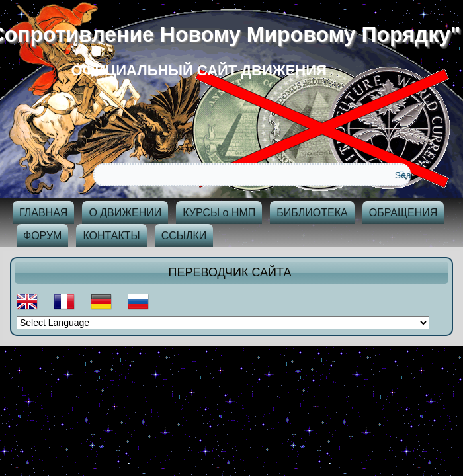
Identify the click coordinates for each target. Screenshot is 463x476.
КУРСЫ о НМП (219, 213)
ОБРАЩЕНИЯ (403, 213)
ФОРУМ (42, 236)
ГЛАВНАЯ (43, 213)
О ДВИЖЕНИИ (125, 213)
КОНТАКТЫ (111, 236)
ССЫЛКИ (184, 236)
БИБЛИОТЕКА (312, 213)
